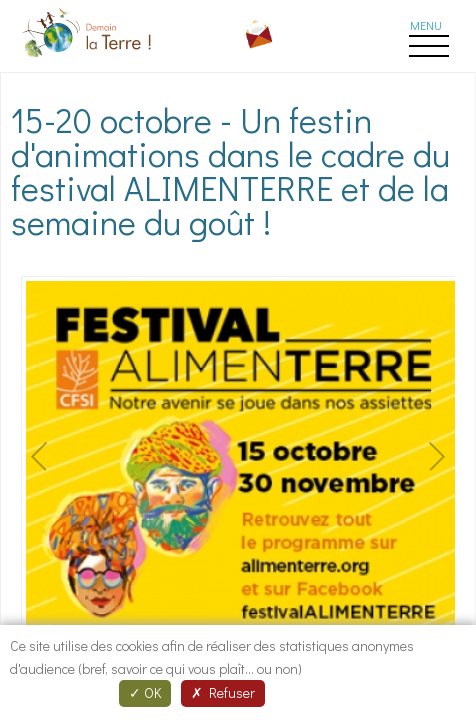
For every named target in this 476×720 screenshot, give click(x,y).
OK (145, 692)
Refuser (223, 692)
